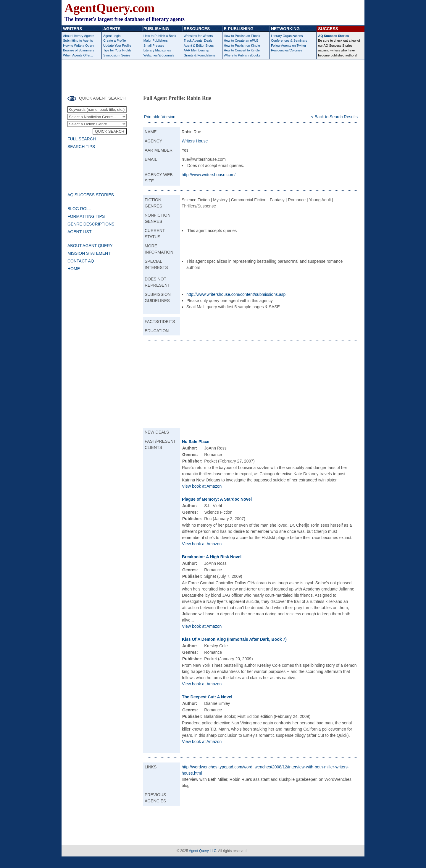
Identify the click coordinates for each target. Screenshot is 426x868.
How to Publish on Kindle (242, 46)
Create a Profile (114, 40)
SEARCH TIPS (81, 147)
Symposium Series (117, 55)
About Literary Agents (79, 36)
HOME (74, 269)
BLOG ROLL (79, 209)
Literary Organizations (287, 36)
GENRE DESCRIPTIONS (91, 224)
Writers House (195, 141)
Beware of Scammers (79, 50)
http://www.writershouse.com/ (209, 175)
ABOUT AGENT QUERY (90, 246)
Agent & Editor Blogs (199, 46)
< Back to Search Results (334, 117)
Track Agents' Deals (198, 40)
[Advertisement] (213, 76)
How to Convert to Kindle (242, 50)
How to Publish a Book (160, 36)
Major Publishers (156, 40)
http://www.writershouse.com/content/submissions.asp (236, 294)
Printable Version (160, 117)
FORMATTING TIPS (86, 216)
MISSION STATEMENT (89, 253)
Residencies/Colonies (287, 50)
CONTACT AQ (81, 261)
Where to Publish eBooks (242, 55)
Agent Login (112, 36)
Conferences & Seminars (289, 40)
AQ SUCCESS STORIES (91, 195)
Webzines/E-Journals (159, 55)
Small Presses (154, 46)
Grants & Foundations (200, 55)
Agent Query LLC (202, 851)
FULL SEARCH (82, 139)
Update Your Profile (117, 46)
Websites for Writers (198, 36)
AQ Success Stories (334, 36)
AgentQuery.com (109, 8)
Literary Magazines (157, 50)
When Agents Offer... (78, 55)
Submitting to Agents (78, 40)
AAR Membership (196, 50)
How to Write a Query (79, 46)
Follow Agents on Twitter (289, 46)
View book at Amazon (202, 486)
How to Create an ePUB (241, 40)
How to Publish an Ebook (242, 36)
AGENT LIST (79, 232)
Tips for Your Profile (117, 50)
